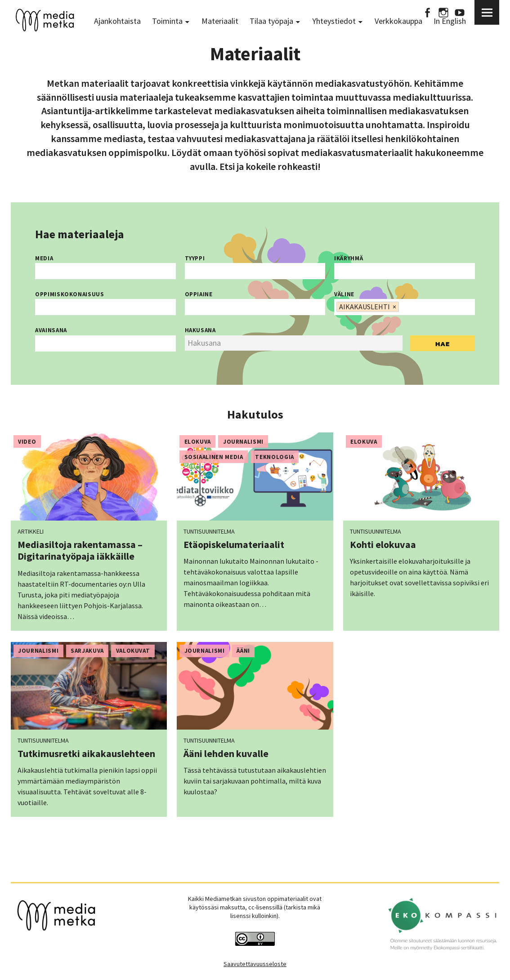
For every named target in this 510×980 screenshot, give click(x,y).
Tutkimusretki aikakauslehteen (86, 753)
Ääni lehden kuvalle (226, 753)
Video (27, 442)
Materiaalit (220, 21)
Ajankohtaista (117, 21)
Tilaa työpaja (271, 21)
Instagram (443, 12)
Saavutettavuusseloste (255, 964)
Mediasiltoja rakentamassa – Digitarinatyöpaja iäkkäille (80, 550)
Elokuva (198, 442)
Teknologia (275, 457)
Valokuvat (133, 651)
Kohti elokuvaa (383, 544)
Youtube (460, 12)
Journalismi (243, 442)
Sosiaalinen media (214, 457)
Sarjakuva (87, 651)
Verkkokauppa (398, 21)
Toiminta (167, 21)
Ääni (243, 651)
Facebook (427, 12)
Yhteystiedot (334, 21)
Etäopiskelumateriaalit (234, 544)
